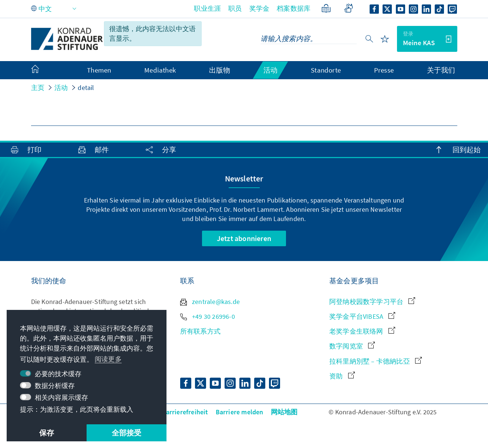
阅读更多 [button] (108, 359)
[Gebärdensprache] (348, 8)
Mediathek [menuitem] (160, 70)
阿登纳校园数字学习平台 (372, 302)
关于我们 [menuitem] (441, 70)
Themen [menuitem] (99, 70)
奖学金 (260, 8)
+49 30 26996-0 (208, 316)
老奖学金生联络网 (362, 331)
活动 (61, 88)
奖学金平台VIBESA (362, 316)
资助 (342, 376)
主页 (38, 88)
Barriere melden (240, 412)
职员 (235, 8)
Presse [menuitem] (384, 70)
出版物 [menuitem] (220, 70)
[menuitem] (43, 70)
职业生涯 (207, 8)
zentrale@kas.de (210, 302)
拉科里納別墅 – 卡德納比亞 (376, 361)
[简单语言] (326, 8)
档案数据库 (294, 8)
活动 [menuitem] (270, 70)
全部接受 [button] (127, 433)
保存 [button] (47, 433)
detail (86, 88)
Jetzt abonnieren (244, 238)
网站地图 (284, 412)
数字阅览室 (352, 346)
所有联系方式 (200, 331)
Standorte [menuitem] (326, 70)
